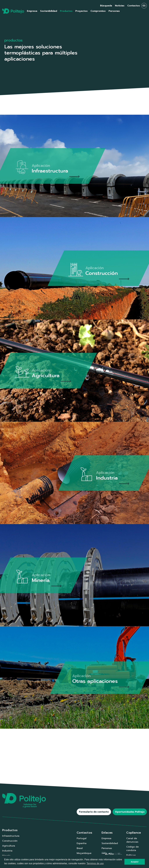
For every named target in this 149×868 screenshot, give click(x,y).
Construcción (10, 841)
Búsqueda (106, 6)
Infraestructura (11, 836)
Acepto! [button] (135, 862)
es (144, 6)
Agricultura (9, 846)
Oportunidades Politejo (130, 812)
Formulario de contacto (94, 812)
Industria (7, 851)
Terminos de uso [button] (95, 863)
